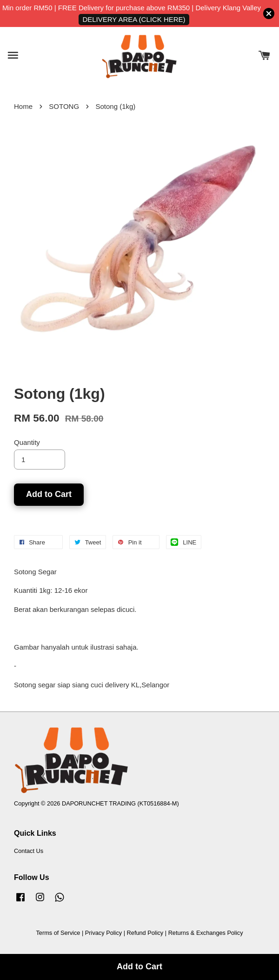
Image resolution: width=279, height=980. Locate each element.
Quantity (27, 442)
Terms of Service (58, 933)
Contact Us (29, 851)
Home (23, 106)
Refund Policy (145, 933)
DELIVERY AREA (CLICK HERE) (134, 19)
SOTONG (64, 106)
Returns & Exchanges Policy (206, 933)
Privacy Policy (103, 933)
